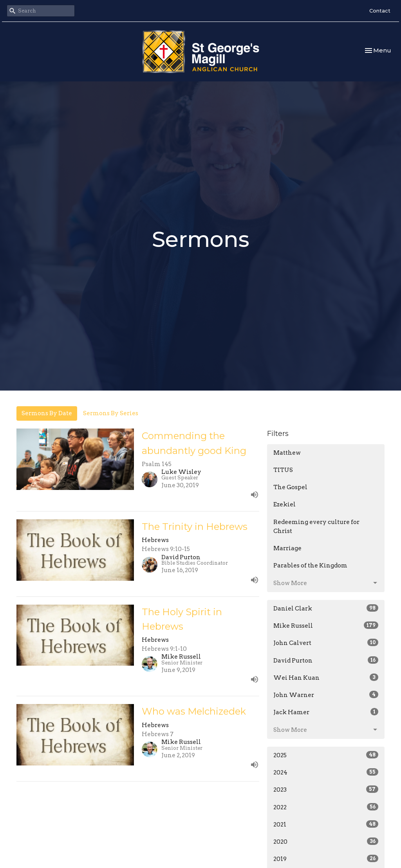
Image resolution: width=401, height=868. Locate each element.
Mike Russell (326, 625)
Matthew (287, 453)
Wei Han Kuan (326, 677)
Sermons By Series (111, 413)
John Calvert (326, 643)
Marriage (287, 548)
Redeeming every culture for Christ (316, 527)
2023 (326, 789)
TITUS (283, 470)
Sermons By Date (47, 413)
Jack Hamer (326, 712)
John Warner (326, 695)
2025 (326, 755)
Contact (380, 11)
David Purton (326, 660)
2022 (326, 807)
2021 (326, 824)
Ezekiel (284, 504)
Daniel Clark (326, 608)
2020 (326, 841)
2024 (326, 772)
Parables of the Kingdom (310, 565)
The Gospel (290, 487)
